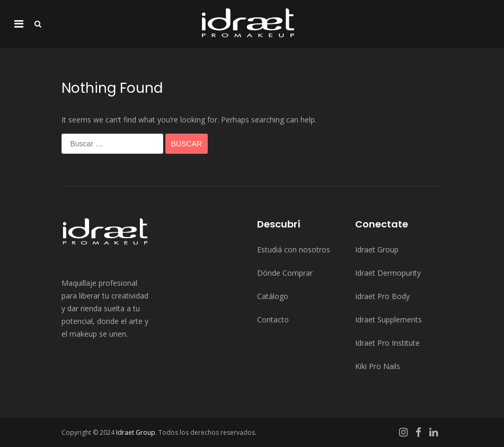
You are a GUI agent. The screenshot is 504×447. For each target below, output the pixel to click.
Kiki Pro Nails (378, 366)
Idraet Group (377, 249)
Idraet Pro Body (382, 296)
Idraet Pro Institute (387, 343)
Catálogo (273, 296)
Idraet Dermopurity (388, 273)
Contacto (273, 319)
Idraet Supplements (388, 319)
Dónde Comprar (285, 273)
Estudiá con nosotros (294, 249)
